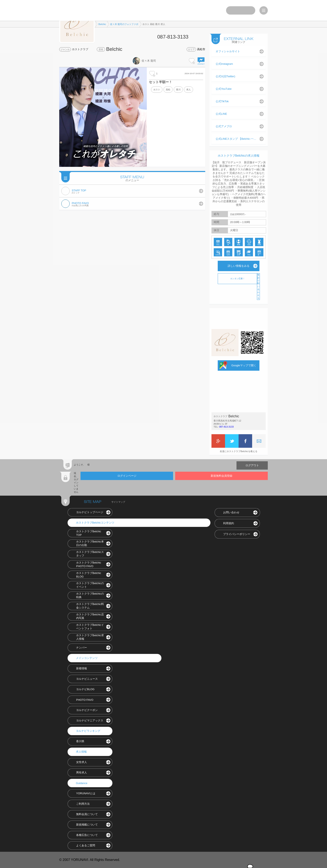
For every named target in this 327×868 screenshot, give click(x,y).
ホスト (157, 90)
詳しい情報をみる (239, 266)
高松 (168, 90)
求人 (189, 90)
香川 (178, 90)
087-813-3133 (226, 427)
